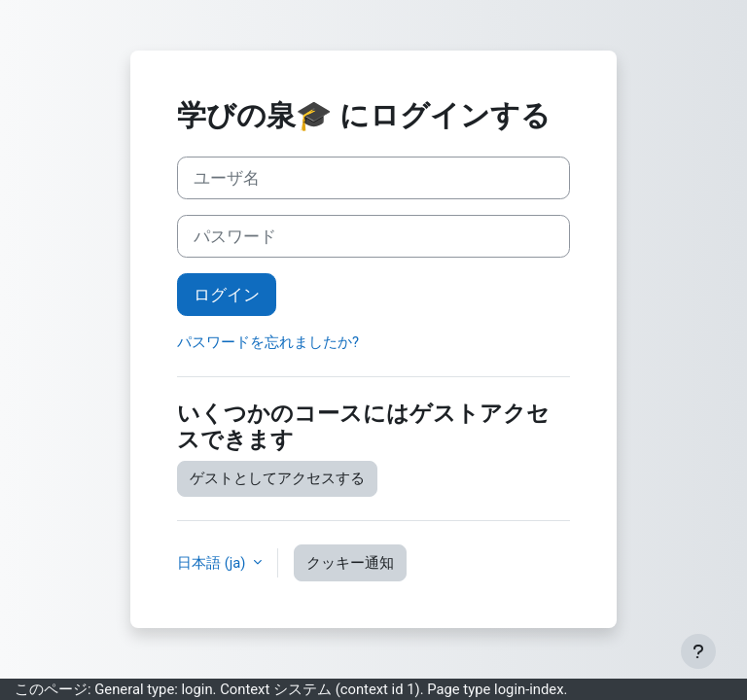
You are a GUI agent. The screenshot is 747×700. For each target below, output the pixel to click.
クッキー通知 (350, 563)
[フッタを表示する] (698, 651)
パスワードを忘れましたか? (268, 342)
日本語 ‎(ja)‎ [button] (213, 563)
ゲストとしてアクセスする (277, 478)
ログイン (227, 295)
